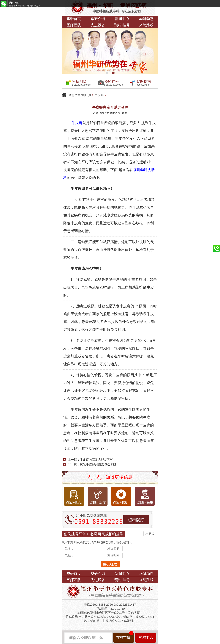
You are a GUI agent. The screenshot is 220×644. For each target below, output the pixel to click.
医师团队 (74, 25)
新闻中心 (122, 19)
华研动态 (146, 19)
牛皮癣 (99, 95)
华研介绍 (98, 19)
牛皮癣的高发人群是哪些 (97, 460)
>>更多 (150, 534)
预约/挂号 (122, 25)
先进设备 (98, 25)
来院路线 (146, 25)
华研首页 (74, 19)
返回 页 (86, 95)
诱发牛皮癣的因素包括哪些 (98, 464)
